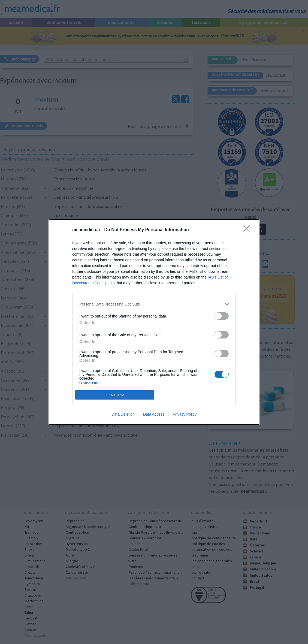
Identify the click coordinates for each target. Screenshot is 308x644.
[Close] (248, 230)
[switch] (222, 316)
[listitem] (154, 304)
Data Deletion (123, 414)
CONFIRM (115, 395)
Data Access (154, 414)
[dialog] (154, 322)
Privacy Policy (185, 414)
